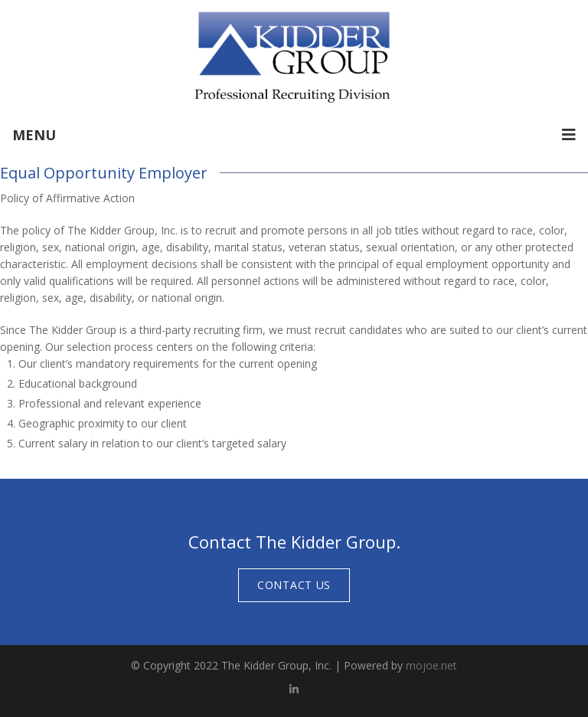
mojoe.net (431, 665)
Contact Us (294, 585)
